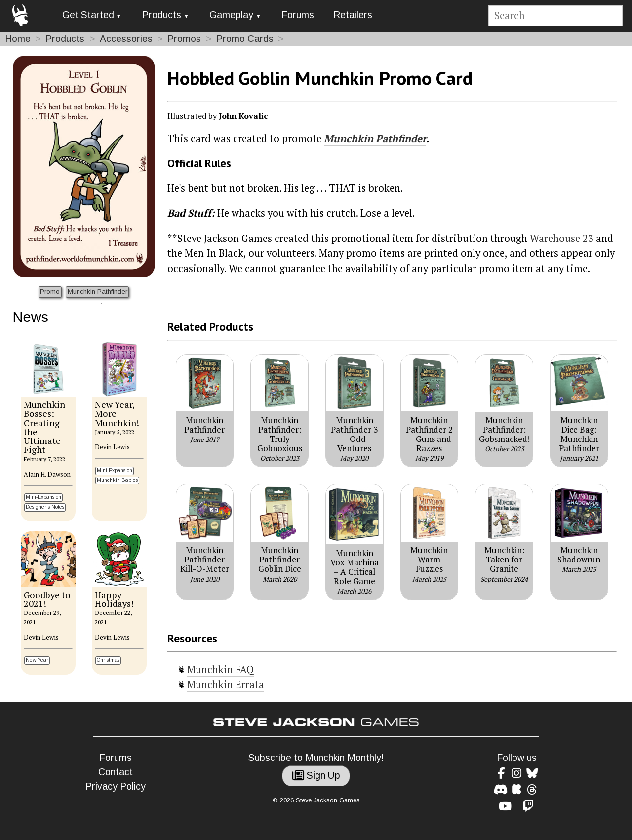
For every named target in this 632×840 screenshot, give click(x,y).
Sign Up (316, 776)
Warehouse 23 (562, 238)
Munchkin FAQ (220, 669)
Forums (298, 15)
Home (18, 39)
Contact (116, 772)
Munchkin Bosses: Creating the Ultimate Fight (44, 427)
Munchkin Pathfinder (98, 292)
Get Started (88, 15)
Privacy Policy (116, 786)
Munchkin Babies (117, 480)
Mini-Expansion (43, 497)
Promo (50, 292)
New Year (37, 660)
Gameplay (231, 15)
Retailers (353, 15)
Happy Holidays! (114, 599)
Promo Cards (245, 39)
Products (162, 15)
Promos (184, 39)
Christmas (108, 660)
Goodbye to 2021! (47, 599)
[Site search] (555, 16)
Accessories (126, 39)
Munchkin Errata (226, 685)
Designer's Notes (45, 507)
